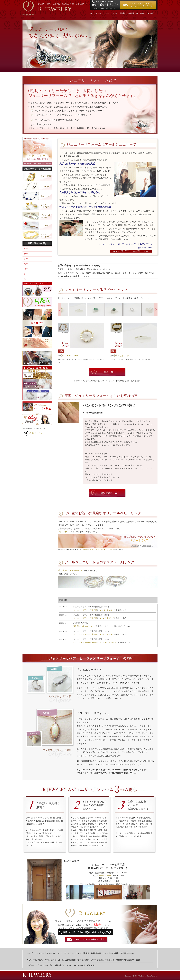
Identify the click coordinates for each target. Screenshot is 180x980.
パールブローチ (71, 356)
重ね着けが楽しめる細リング (71, 570)
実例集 (123, 13)
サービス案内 (83, 960)
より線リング (123, 356)
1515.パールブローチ (107, 610)
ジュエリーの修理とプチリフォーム (118, 953)
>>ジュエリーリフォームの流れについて (131, 251)
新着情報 (91, 965)
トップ (30, 953)
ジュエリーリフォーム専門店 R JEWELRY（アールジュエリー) (62, 4)
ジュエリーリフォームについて (104, 13)
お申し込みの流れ (148, 13)
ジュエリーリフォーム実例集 (85, 610)
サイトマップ (79, 965)
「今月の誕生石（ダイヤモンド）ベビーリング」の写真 (98, 550)
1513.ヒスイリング (106, 634)
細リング (44, 965)
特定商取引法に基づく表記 (128, 960)
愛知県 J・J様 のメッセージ (85, 626)
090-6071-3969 (105, 876)
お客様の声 (133, 13)
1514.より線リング (106, 618)
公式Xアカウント (37, 433)
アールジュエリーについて (103, 960)
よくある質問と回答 (67, 960)
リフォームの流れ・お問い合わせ (42, 960)
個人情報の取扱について (61, 965)
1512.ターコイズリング (108, 643)
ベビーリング (64, 532)
